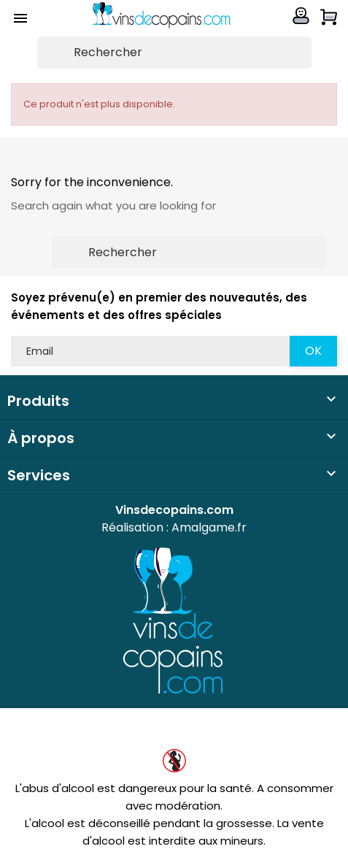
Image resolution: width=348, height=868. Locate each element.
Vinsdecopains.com (174, 510)
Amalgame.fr (209, 527)
